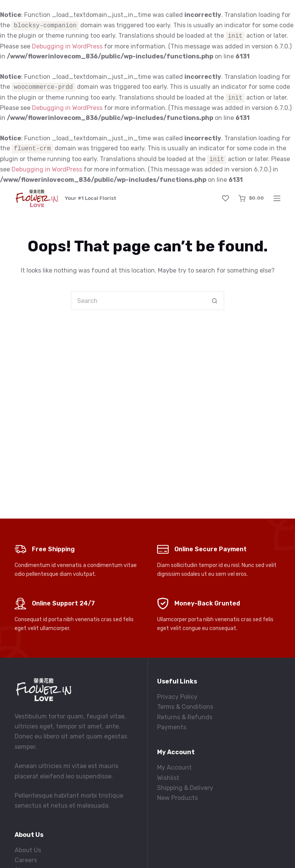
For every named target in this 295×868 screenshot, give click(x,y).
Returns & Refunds (185, 717)
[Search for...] (138, 301)
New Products (177, 798)
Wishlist (168, 778)
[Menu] (277, 198)
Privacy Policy (177, 697)
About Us (28, 850)
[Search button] (215, 301)
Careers (26, 860)
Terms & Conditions (185, 707)
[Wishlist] (225, 198)
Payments (172, 727)
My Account (174, 767)
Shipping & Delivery (185, 788)
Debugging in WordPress (67, 46)
